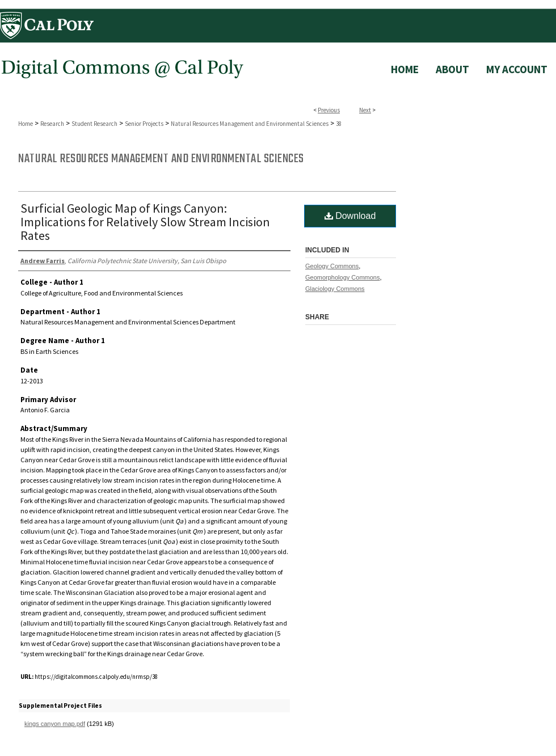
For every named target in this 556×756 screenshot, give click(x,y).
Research (52, 124)
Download (350, 216)
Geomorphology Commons (342, 277)
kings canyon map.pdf (55, 724)
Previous (329, 110)
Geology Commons (332, 266)
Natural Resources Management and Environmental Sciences (250, 124)
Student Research (94, 124)
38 (339, 124)
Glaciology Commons (335, 289)
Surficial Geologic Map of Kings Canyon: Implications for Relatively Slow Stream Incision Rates (145, 222)
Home (26, 124)
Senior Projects (144, 124)
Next (365, 110)
